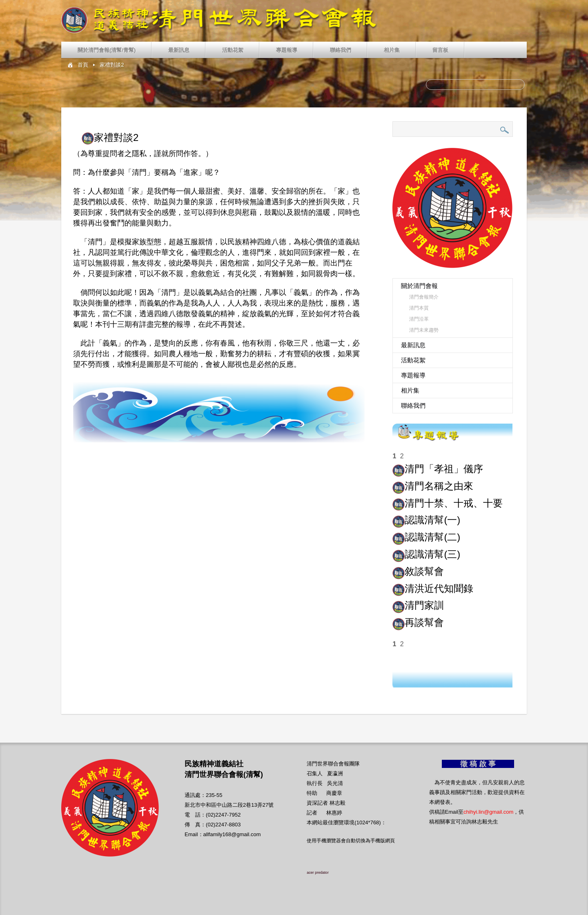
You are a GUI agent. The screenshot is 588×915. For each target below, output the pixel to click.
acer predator (318, 873)
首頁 (83, 65)
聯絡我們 (341, 50)
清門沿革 (419, 319)
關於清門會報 (419, 286)
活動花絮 (233, 50)
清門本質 (419, 308)
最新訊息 (179, 50)
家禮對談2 (112, 65)
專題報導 (287, 50)
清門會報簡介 (424, 297)
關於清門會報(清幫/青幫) (107, 50)
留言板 (440, 50)
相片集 (392, 50)
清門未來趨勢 (424, 330)
